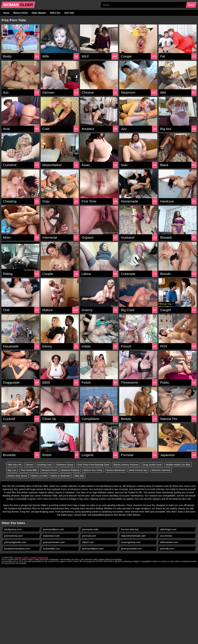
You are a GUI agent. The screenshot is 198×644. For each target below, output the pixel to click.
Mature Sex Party (128, 470)
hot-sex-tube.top (130, 530)
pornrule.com (89, 536)
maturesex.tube (51, 536)
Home (6, 13)
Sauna (31, 465)
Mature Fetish (20, 13)
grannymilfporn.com (54, 530)
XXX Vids (69, 13)
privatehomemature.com (17, 549)
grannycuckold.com (131, 549)
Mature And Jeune (42, 476)
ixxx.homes (166, 536)
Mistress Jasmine (18, 476)
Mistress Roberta (105, 470)
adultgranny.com (13, 530)
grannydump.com (13, 536)
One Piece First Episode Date (99, 465)
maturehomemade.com (133, 536)
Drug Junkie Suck (161, 465)
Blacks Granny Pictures (133, 465)
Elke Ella (108, 476)
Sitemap (18, 558)
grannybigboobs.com (15, 542)
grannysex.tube (90, 530)
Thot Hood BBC (61, 470)
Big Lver (43, 470)
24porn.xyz (88, 542)
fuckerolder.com (52, 549)
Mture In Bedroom (88, 476)
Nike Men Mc (15, 465)
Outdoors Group (68, 465)
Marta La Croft (65, 476)
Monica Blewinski (153, 470)
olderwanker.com (169, 542)
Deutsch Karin (82, 470)
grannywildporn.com (93, 549)
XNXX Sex (55, 13)
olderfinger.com (168, 530)
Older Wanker (39, 13)
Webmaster (43, 558)
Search (191, 5)
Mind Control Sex (177, 470)
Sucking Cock (47, 465)
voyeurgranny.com (131, 542)
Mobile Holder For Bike (21, 470)
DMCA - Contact (30, 558)
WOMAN (18, 5)
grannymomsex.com (54, 542)
